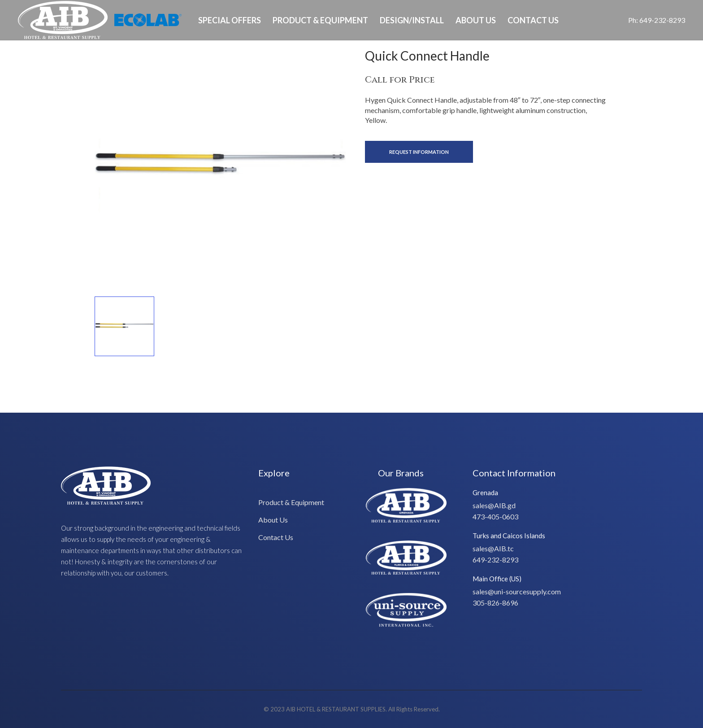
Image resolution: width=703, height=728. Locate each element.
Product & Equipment (320, 20)
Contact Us (533, 20)
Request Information (419, 152)
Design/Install (412, 20)
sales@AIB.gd (494, 505)
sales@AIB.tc (493, 548)
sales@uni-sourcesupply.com (517, 591)
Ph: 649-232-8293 (657, 20)
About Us (476, 20)
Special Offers (230, 20)
